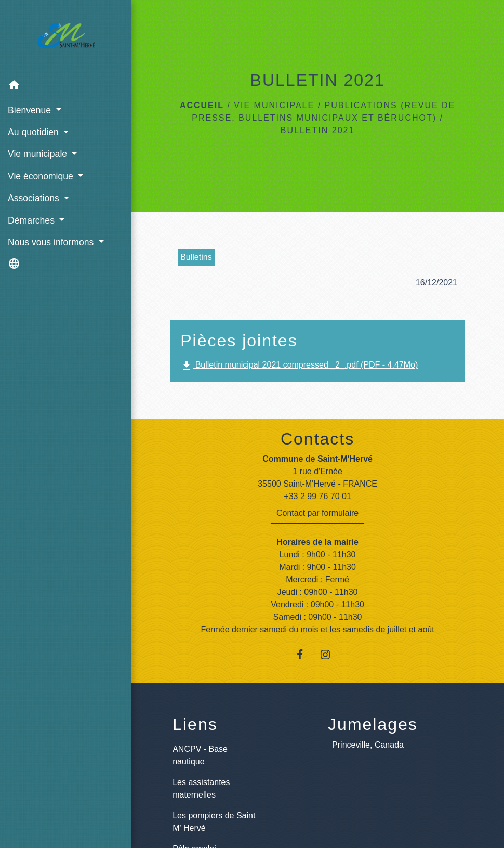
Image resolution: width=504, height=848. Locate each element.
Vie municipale (274, 105)
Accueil (202, 105)
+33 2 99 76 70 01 (317, 496)
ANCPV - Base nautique (200, 755)
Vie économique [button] (42, 176)
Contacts (317, 439)
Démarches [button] (32, 220)
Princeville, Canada (368, 745)
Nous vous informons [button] (52, 242)
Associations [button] (35, 198)
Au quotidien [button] (35, 132)
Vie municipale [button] (39, 154)
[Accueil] (66, 37)
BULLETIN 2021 (318, 130)
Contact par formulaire (317, 513)
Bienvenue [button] (31, 110)
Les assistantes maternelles (201, 788)
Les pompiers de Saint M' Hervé (214, 822)
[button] (65, 87)
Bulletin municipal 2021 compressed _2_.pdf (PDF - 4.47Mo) (299, 366)
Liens (195, 724)
